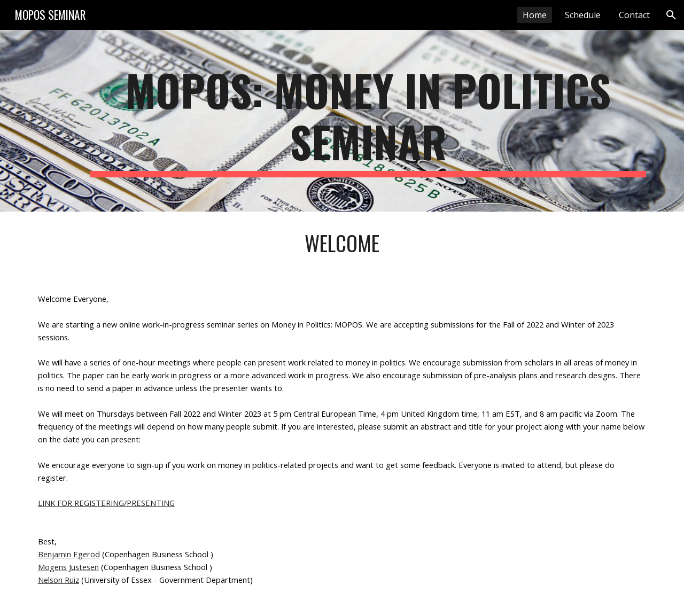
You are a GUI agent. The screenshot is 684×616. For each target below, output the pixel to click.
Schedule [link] (583, 15)
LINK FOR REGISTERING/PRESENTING (106, 503)
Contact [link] (634, 15)
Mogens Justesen (68, 567)
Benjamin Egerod (69, 554)
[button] (671, 15)
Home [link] (535, 15)
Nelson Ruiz (59, 580)
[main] (368, 121)
